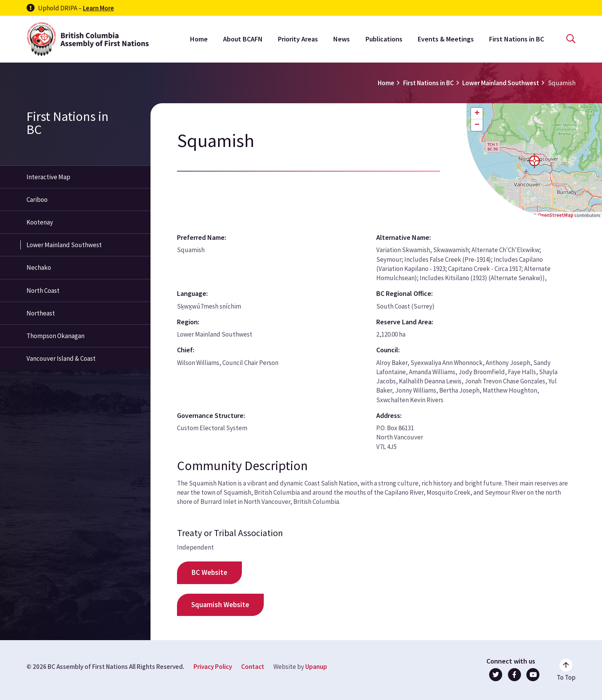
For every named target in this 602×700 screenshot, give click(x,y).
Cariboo (37, 200)
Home (199, 39)
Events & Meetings (446, 39)
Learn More (98, 8)
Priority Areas (298, 39)
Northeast (41, 313)
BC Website (209, 572)
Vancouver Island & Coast (61, 358)
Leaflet (518, 215)
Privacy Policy (213, 667)
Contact (253, 667)
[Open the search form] (571, 39)
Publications (384, 39)
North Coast (43, 291)
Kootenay (40, 222)
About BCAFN (243, 39)
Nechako (39, 267)
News (342, 39)
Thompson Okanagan (55, 336)
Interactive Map (48, 177)
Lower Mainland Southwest (501, 83)
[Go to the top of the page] (566, 670)
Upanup (316, 667)
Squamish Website (220, 605)
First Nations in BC (517, 39)
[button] (534, 161)
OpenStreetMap (556, 215)
